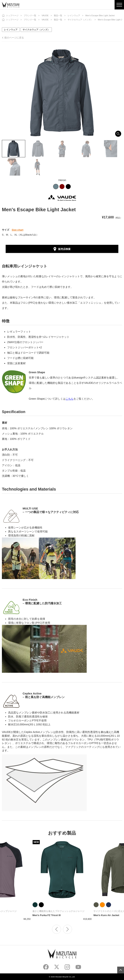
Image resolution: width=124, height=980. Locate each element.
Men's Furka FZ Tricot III (47, 915)
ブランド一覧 (30, 15)
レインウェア (74, 15)
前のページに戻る (14, 38)
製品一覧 (58, 15)
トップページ (12, 15)
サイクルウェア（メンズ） (80, 20)
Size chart (18, 230)
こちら (70, 399)
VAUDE (45, 15)
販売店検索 (64, 249)
